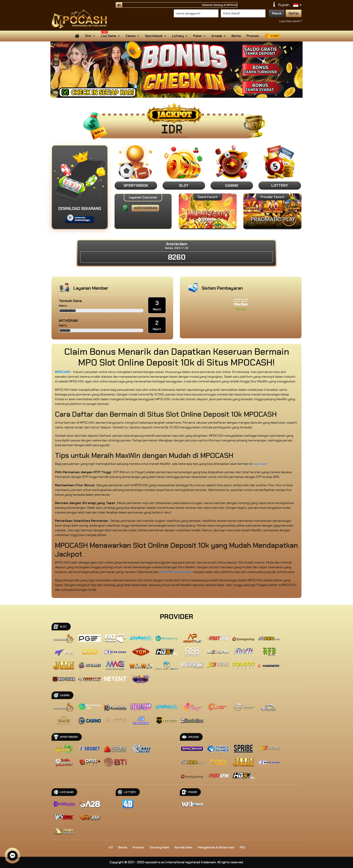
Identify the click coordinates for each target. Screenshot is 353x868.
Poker (199, 36)
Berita (236, 36)
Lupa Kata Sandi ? (290, 21)
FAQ (242, 847)
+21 (110, 847)
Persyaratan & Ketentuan (216, 847)
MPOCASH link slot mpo (176, 572)
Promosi (253, 36)
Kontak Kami (183, 847)
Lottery (180, 36)
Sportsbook (156, 36)
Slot (90, 36)
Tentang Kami (159, 847)
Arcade (218, 36)
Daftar (294, 13)
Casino (132, 36)
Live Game (110, 34)
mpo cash (260, 464)
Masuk (277, 13)
